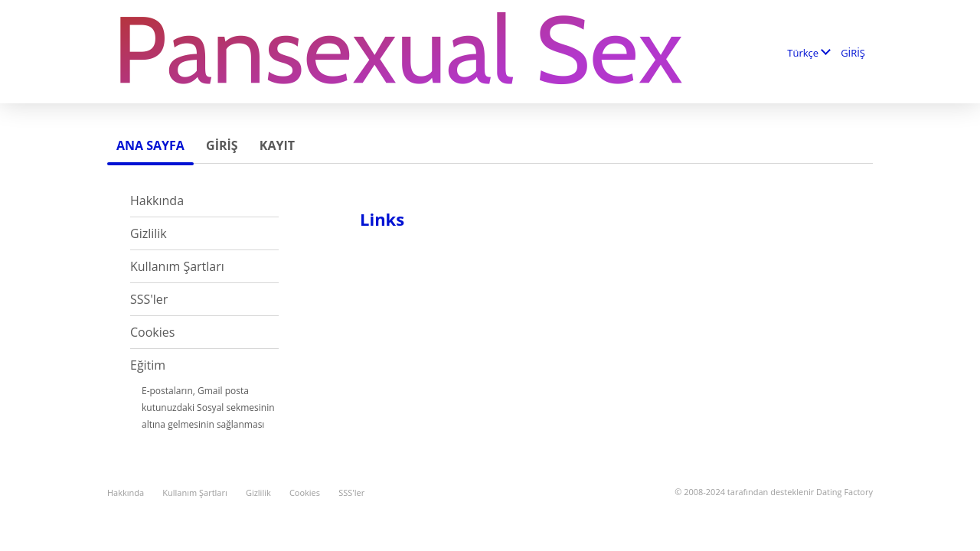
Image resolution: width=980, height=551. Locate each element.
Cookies (152, 332)
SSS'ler (149, 299)
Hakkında (157, 201)
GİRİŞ (853, 53)
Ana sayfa (150, 145)
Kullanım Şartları (177, 266)
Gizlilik (149, 233)
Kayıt (277, 145)
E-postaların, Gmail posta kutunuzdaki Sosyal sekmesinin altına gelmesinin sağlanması (208, 408)
